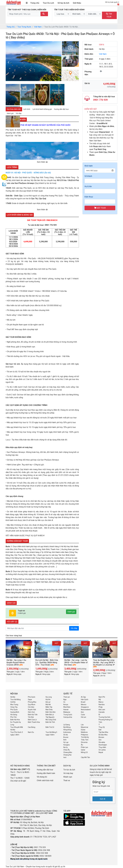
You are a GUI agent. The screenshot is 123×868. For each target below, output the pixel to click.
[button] (8, 62)
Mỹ (100, 699)
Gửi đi (103, 799)
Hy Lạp (66, 742)
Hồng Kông (67, 730)
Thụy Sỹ (102, 727)
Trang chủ (35, 3)
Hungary (67, 745)
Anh (65, 740)
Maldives (84, 732)
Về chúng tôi (42, 777)
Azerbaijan (103, 745)
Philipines (85, 735)
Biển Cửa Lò (42, 655)
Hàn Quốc (85, 699)
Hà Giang (14, 715)
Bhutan (101, 737)
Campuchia (68, 717)
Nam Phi (102, 697)
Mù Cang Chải (51, 720)
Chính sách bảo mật (45, 780)
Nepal (101, 752)
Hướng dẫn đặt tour (45, 770)
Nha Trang (14, 705)
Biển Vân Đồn (51, 712)
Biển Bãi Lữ (50, 715)
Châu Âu (67, 750)
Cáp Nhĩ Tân (85, 757)
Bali (100, 730)
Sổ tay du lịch (63, 3)
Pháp (101, 707)
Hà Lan (84, 717)
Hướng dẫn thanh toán (46, 773)
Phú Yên (14, 717)
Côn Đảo (31, 707)
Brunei (66, 737)
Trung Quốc (68, 715)
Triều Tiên (85, 740)
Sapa (30, 699)
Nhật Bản (67, 707)
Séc (100, 740)
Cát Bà (13, 702)
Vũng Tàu (14, 707)
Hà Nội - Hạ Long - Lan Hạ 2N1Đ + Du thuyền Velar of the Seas (76, 662)
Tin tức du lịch (69, 770)
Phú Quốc (32, 697)
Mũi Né (48, 705)
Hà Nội (13, 697)
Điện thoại (89, 197)
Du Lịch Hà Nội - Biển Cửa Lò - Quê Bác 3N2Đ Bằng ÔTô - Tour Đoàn (47, 662)
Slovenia (84, 742)
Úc (64, 702)
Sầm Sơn (31, 712)
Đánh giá (71, 612)
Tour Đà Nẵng (15, 699)
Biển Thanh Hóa (34, 722)
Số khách (88, 176)
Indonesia (67, 732)
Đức (82, 712)
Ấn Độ (66, 735)
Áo (82, 745)
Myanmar (85, 727)
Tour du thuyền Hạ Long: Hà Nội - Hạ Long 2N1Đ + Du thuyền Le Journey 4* (104, 662)
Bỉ (99, 715)
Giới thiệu (77, 3)
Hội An (48, 699)
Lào (82, 725)
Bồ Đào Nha (103, 735)
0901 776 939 (51, 225)
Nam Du (31, 732)
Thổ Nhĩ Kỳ (85, 737)
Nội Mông (67, 727)
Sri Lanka (102, 750)
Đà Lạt (48, 702)
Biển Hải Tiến (33, 715)
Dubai (83, 730)
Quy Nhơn (32, 705)
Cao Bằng (32, 727)
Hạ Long (12, 655)
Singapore (85, 707)
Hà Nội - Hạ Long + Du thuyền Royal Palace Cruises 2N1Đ (16, 662)
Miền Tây (49, 707)
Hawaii (66, 710)
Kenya (66, 705)
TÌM (109, 15)
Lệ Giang (67, 725)
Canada (102, 712)
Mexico (84, 705)
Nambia (102, 705)
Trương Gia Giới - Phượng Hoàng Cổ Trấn (105, 720)
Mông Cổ (84, 752)
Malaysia (67, 712)
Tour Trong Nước (24, 27)
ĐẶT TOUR (100, 208)
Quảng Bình (15, 712)
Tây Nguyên (50, 717)
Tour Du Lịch (48, 3)
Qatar (83, 750)
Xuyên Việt (32, 710)
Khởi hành (89, 166)
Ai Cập (83, 697)
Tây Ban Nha (103, 732)
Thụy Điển (102, 747)
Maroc (101, 702)
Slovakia (102, 742)
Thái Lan (67, 697)
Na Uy (66, 747)
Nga (65, 699)
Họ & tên (88, 186)
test (65, 757)
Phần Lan (84, 747)
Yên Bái (31, 717)
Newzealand (86, 710)
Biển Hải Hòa (15, 720)
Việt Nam (38, 27)
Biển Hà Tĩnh (50, 722)
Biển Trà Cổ (50, 727)
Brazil (83, 702)
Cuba (83, 715)
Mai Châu (49, 710)
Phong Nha (32, 702)
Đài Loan (102, 710)
